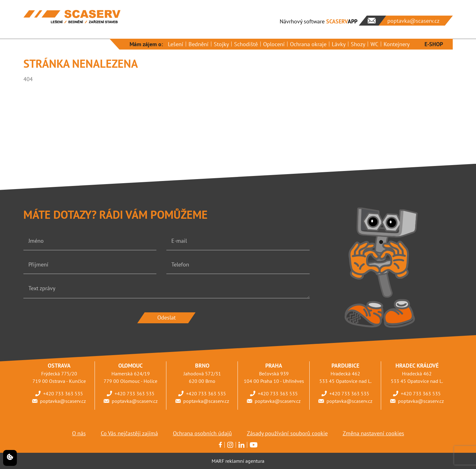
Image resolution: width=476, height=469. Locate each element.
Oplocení (274, 44)
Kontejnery (397, 44)
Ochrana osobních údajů (202, 433)
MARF (218, 461)
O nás (79, 433)
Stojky (221, 44)
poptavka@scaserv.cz (63, 401)
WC (374, 44)
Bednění (199, 44)
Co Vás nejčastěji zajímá (129, 433)
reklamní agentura (245, 461)
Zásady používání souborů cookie (287, 433)
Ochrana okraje (308, 44)
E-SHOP (434, 44)
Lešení (176, 44)
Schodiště (246, 44)
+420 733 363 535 (63, 393)
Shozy (358, 44)
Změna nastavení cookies (373, 433)
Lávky (339, 44)
